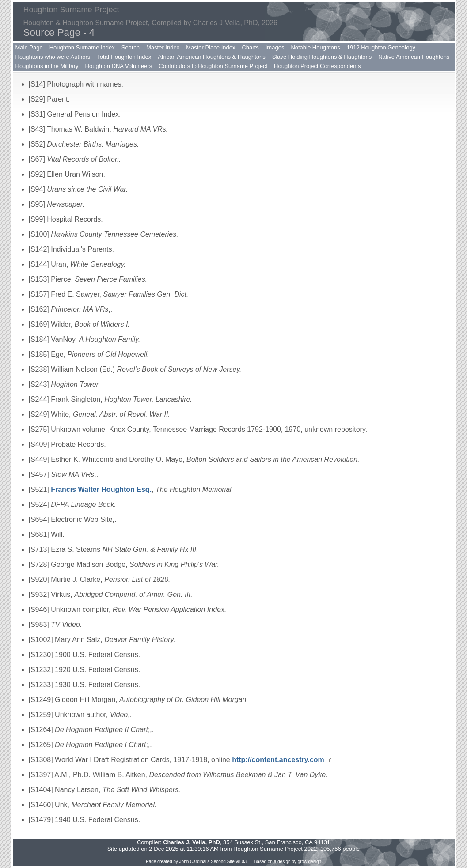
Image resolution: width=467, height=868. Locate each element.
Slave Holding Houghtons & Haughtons (322, 57)
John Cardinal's (195, 862)
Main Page (29, 47)
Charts (250, 47)
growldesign (309, 862)
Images (275, 47)
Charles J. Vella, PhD (192, 842)
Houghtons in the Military (47, 66)
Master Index (163, 47)
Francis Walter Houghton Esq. (101, 489)
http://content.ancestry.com (278, 760)
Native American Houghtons (414, 57)
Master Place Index (211, 47)
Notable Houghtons (315, 47)
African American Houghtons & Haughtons (212, 57)
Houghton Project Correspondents (317, 66)
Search (131, 47)
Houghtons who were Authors (53, 57)
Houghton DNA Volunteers (119, 66)
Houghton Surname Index (82, 47)
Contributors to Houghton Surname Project (213, 66)
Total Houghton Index (124, 57)
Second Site (223, 862)
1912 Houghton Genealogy (381, 47)
